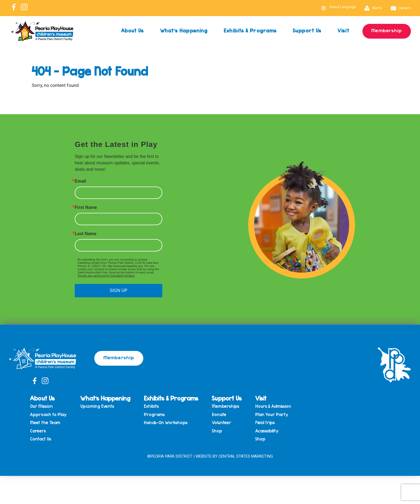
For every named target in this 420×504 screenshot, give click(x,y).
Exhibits (153, 406)
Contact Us (42, 440)
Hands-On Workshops (168, 423)
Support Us (307, 30)
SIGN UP (119, 290)
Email (80, 181)
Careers (401, 8)
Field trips (267, 423)
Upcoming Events (99, 406)
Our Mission (43, 406)
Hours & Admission (275, 406)
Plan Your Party (274, 415)
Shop (219, 431)
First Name (86, 207)
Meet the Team (47, 423)
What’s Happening (183, 30)
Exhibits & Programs (250, 30)
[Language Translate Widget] (346, 7)
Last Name (86, 234)
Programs (156, 415)
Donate (221, 415)
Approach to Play (50, 415)
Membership (386, 30)
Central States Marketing (246, 457)
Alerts (373, 8)
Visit (343, 30)
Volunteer (223, 423)
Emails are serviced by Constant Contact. (106, 276)
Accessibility (269, 431)
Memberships (227, 406)
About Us (131, 30)
